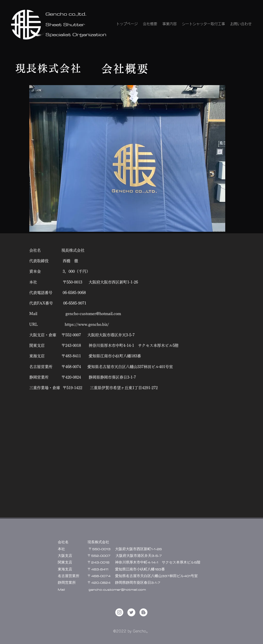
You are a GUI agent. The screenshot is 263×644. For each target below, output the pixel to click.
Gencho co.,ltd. (66, 14)
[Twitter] (131, 612)
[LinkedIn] (119, 612)
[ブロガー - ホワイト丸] (143, 612)
